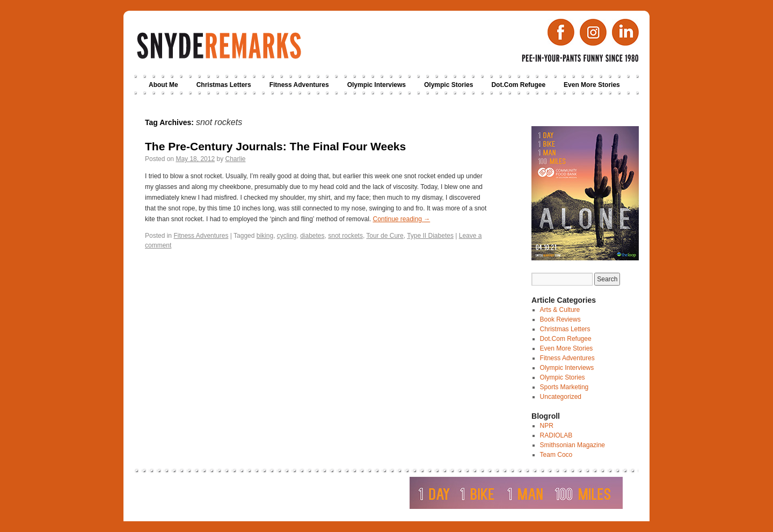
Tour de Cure (385, 236)
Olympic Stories (449, 85)
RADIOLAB (556, 435)
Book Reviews (560, 319)
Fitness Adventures (299, 85)
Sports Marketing (564, 387)
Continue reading (401, 219)
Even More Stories (592, 85)
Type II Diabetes (430, 236)
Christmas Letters (224, 85)
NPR (547, 426)
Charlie (235, 159)
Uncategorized (561, 397)
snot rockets (345, 236)
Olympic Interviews (377, 85)
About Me (163, 85)
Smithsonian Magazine (573, 445)
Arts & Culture (560, 310)
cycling (287, 236)
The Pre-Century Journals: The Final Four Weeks (275, 146)
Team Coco (556, 455)
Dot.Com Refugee (518, 85)
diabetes (312, 236)
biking (265, 236)
